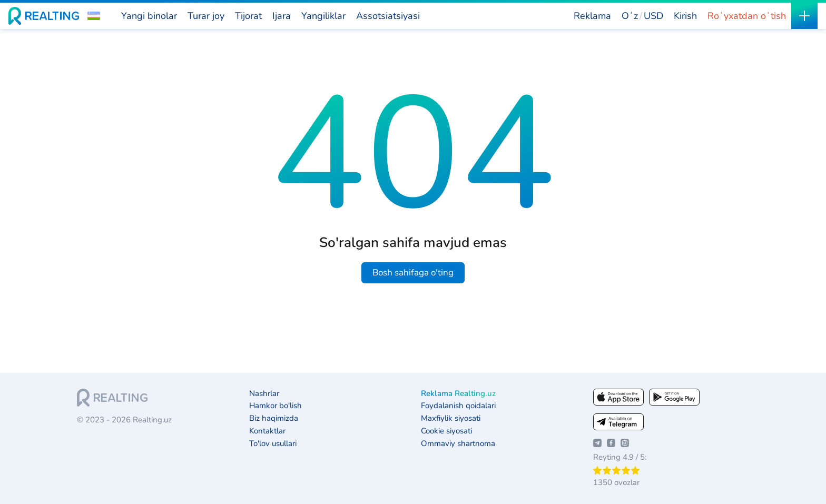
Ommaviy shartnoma (458, 444)
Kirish (685, 16)
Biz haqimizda (274, 418)
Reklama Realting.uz (458, 394)
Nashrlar (264, 394)
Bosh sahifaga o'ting (413, 273)
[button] (94, 16)
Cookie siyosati (446, 431)
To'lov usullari (273, 444)
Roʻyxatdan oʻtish (747, 16)
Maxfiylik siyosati (451, 418)
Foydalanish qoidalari (458, 406)
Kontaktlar (267, 431)
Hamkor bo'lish (276, 406)
